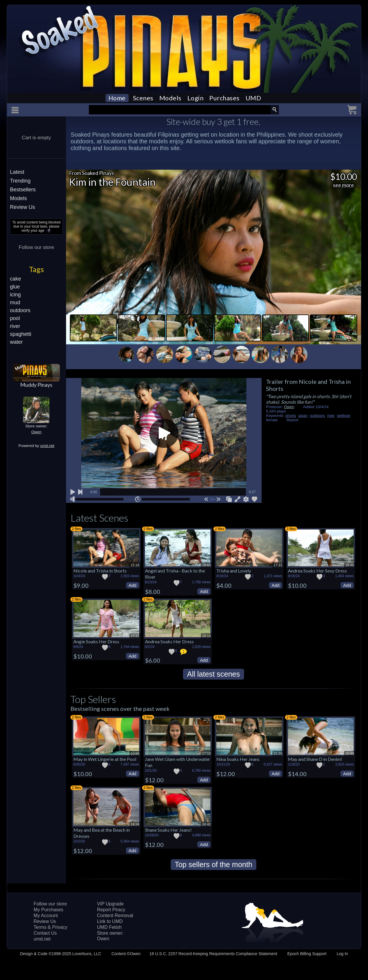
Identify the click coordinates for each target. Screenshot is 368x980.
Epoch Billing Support (307, 954)
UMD (253, 98)
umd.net (47, 446)
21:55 (278, 754)
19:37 (135, 636)
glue (15, 287)
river (15, 326)
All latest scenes (214, 674)
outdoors (20, 310)
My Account (46, 915)
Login (196, 98)
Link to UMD (110, 921)
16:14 (206, 636)
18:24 (135, 824)
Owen (36, 432)
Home (117, 98)
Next (319, 353)
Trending (20, 181)
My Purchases (48, 910)
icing (15, 295)
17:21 (278, 565)
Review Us (23, 207)
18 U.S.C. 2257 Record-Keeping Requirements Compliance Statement (213, 954)
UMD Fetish (109, 927)
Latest (17, 172)
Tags (36, 269)
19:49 (350, 565)
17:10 (206, 754)
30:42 (206, 824)
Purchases (224, 98)
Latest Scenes (99, 518)
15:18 (135, 565)
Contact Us (45, 933)
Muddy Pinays (36, 385)
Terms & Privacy (51, 927)
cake (15, 279)
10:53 (206, 565)
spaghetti (21, 334)
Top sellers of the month (214, 864)
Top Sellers (93, 699)
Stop (72, 350)
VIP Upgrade (110, 904)
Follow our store (36, 247)
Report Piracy (111, 910)
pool (15, 318)
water (16, 342)
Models (170, 98)
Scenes (143, 98)
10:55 (135, 754)
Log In (342, 954)
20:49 (350, 754)
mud (15, 302)
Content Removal (115, 915)
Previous (108, 353)
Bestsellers (23, 190)
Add (133, 585)
